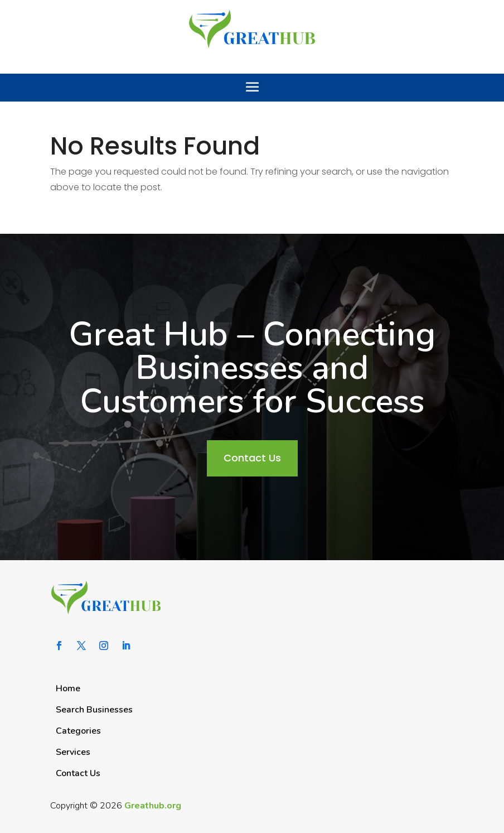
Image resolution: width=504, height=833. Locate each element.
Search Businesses (94, 710)
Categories (78, 731)
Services (73, 752)
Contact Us (252, 458)
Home (68, 688)
